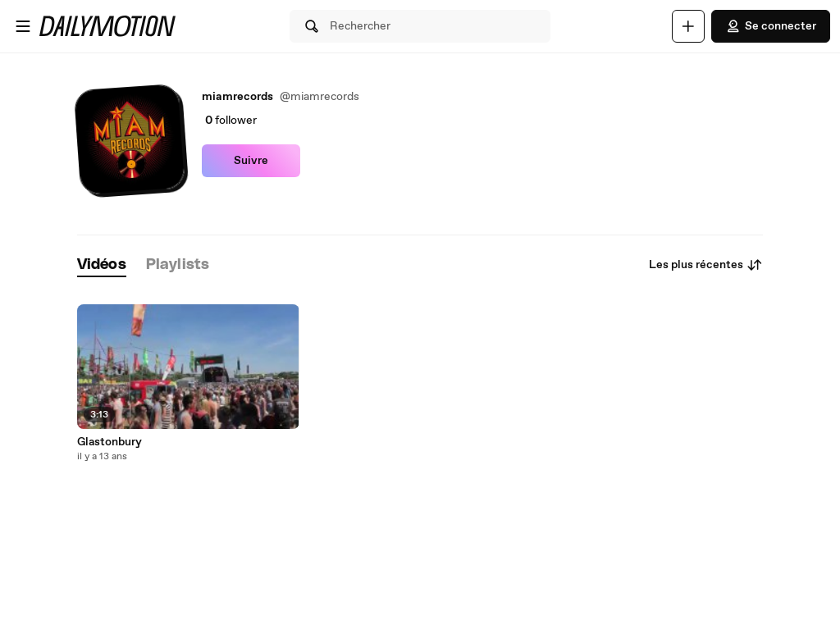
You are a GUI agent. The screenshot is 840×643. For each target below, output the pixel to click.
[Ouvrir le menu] (23, 26)
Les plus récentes (706, 265)
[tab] (102, 265)
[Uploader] (688, 26)
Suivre (251, 161)
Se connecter (771, 26)
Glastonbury (110, 442)
